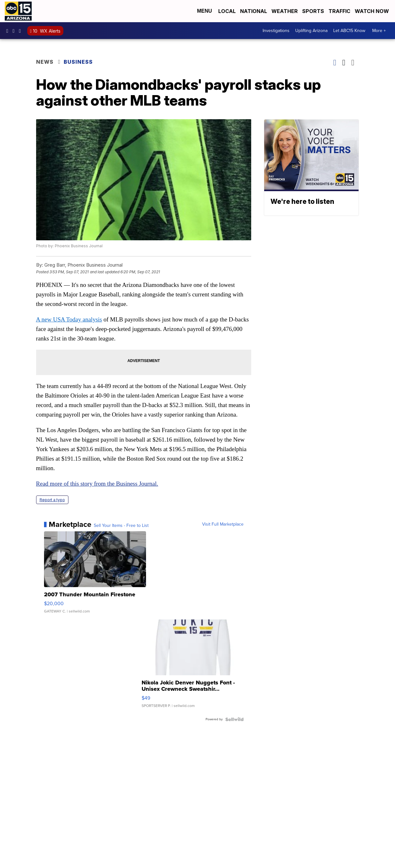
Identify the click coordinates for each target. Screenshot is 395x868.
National (254, 11)
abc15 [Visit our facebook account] (9, 31)
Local (227, 11)
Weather (285, 11)
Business (79, 62)
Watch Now (373, 11)
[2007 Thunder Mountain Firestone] (95, 575)
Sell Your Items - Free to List (121, 526)
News (45, 62)
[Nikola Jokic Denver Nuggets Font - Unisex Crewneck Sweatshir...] (193, 667)
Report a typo (52, 500)
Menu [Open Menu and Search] (204, 11)
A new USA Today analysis (69, 319)
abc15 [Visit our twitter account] (22, 31)
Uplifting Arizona (311, 31)
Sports (313, 11)
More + (379, 31)
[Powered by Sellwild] (234, 719)
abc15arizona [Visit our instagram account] (15, 31)
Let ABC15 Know (349, 31)
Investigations (276, 31)
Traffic (339, 11)
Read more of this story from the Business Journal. (97, 484)
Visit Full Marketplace (223, 524)
